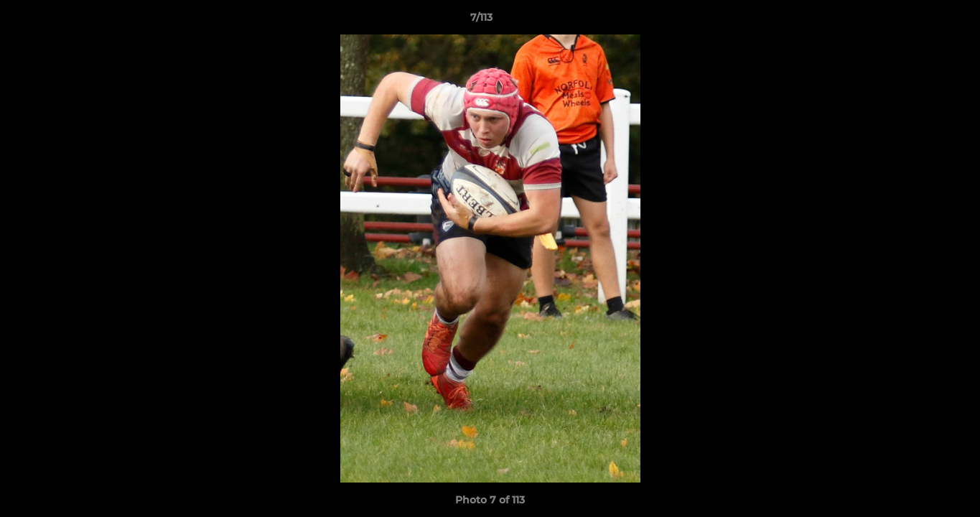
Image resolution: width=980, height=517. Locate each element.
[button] (920, 21)
